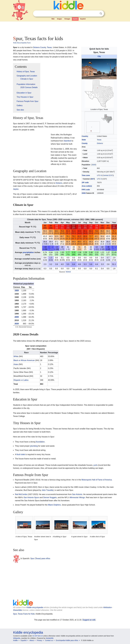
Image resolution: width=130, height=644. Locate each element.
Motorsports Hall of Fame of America (97, 480)
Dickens (100, 143)
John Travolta (47, 490)
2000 (17, 317)
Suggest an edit (89, 620)
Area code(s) (87, 186)
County (85, 143)
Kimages (67, 19)
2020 (94, 165)
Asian (16, 364)
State (84, 140)
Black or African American (24, 360)
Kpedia (75, 19)
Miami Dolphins (54, 505)
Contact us (49, 640)
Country (85, 136)
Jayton (16, 189)
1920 (17, 291)
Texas (99, 140)
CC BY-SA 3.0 (38, 636)
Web (53, 19)
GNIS (84, 193)
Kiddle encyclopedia (35, 607)
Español (83, 19)
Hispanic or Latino (21, 380)
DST (93, 179)
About (32, 640)
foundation (40, 442)
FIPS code (86, 190)
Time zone (86, 175)
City (99, 56)
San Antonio (77, 494)
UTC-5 (99, 179)
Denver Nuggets (50, 497)
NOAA (68, 272)
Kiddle (15, 640)
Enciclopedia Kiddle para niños (67, 640)
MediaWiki (50, 638)
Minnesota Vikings (77, 497)
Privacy (39, 640)
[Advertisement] (65, 28)
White (16, 356)
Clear (96, 14)
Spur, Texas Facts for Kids (24, 614)
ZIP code (85, 182)
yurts (95, 465)
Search (101, 13)
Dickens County (40, 47)
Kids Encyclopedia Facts (22, 43)
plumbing (34, 446)
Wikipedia (17, 638)
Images (59, 19)
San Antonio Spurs (31, 497)
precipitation (28, 252)
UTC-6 (99, 175)
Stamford (67, 141)
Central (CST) (108, 175)
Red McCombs (21, 494)
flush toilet (21, 454)
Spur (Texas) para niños (40, 558)
